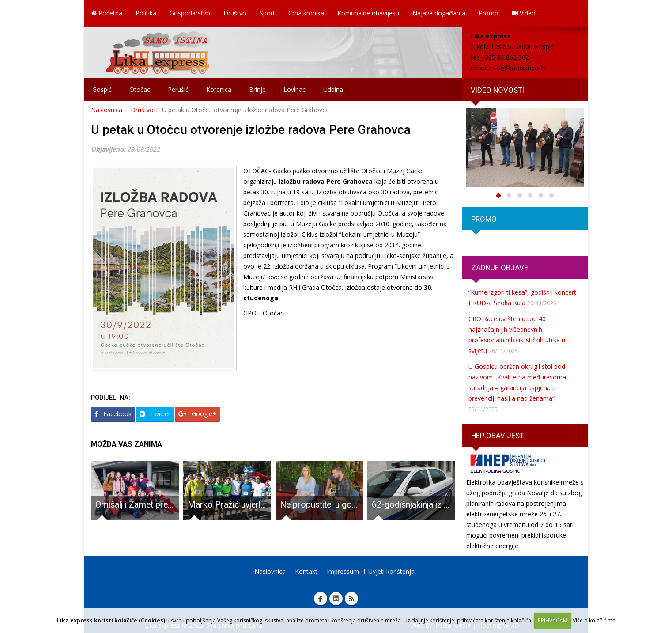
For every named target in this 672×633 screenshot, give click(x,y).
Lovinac (294, 89)
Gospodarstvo (190, 13)
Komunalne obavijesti (368, 13)
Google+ (197, 414)
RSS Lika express (351, 599)
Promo (489, 13)
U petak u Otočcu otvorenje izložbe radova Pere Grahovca (251, 130)
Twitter (155, 414)
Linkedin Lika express (336, 599)
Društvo (235, 13)
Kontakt (306, 571)
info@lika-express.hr (518, 68)
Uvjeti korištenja (391, 571)
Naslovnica (107, 110)
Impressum (343, 571)
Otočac (140, 89)
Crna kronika (306, 13)
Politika (146, 13)
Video (524, 13)
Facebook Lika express (321, 599)
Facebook (113, 414)
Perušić (178, 89)
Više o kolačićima (594, 620)
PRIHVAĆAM (553, 620)
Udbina (333, 89)
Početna (107, 13)
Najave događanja (439, 13)
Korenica (219, 89)
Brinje (257, 89)
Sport (267, 13)
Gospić (102, 89)
